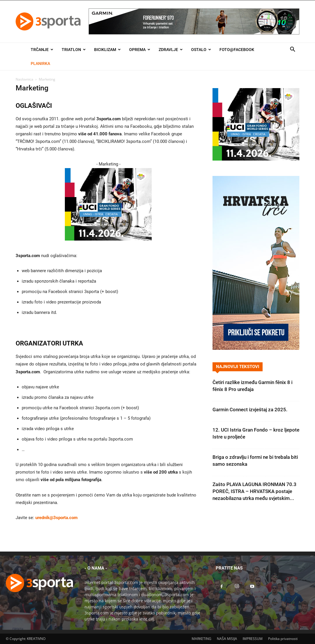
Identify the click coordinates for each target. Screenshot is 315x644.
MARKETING (202, 639)
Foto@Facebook (237, 50)
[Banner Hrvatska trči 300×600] (256, 348)
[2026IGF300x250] (108, 245)
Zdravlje (171, 50)
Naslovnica (24, 79)
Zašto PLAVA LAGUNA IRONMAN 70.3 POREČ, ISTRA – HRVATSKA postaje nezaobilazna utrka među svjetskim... (254, 491)
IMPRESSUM (253, 639)
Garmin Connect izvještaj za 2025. (250, 410)
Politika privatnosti (283, 639)
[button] (292, 50)
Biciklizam (107, 50)
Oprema (140, 50)
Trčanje (42, 50)
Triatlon (74, 50)
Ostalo (201, 50)
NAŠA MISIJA (227, 639)
